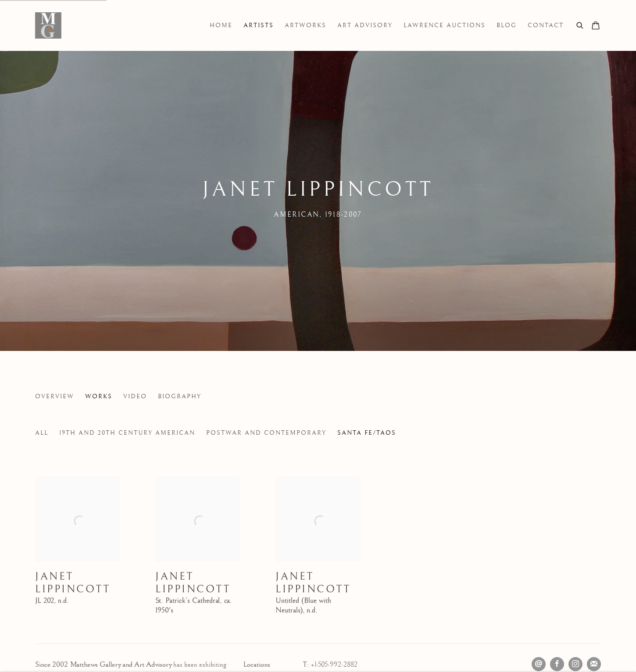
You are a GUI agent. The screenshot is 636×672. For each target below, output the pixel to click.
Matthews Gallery (48, 25)
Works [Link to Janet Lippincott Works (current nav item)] (99, 397)
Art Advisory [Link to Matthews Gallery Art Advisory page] (365, 25)
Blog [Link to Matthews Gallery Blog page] (507, 25)
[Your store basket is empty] (596, 26)
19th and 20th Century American (127, 433)
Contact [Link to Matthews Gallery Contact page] (546, 25)
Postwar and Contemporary (266, 433)
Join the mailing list (594, 664)
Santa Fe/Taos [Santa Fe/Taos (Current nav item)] (367, 433)
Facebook (557, 664)
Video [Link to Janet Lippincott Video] (135, 397)
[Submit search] (580, 24)
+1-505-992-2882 (334, 665)
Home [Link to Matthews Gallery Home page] (221, 25)
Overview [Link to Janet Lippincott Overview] (55, 397)
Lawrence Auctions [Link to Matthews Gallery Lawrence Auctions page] (445, 25)
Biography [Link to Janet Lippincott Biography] (180, 397)
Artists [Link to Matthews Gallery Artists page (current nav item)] (259, 25)
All (42, 433)
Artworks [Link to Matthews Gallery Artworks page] (305, 25)
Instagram (575, 664)
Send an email (539, 664)
